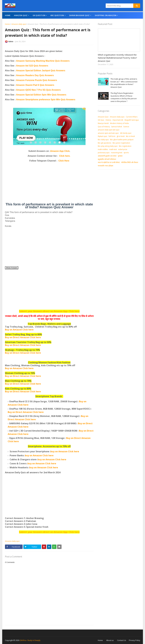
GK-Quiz (101, 120)
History (108, 120)
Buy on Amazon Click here (19, 368)
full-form (112, 136)
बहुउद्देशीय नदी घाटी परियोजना (107, 159)
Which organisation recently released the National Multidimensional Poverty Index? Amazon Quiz (117, 58)
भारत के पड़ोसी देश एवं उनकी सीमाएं (109, 162)
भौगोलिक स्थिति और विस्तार (130, 162)
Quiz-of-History (104, 127)
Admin (11, 42)
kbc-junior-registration (121, 143)
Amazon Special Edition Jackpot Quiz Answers (41, 71)
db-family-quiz (126, 133)
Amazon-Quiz (103, 117)
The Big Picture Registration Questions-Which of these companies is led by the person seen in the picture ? (124, 97)
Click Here (64, 161)
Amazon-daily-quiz (19, 24)
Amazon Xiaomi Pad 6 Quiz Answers (35, 85)
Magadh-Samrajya (132, 120)
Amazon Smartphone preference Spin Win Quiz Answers (46, 100)
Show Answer (12, 268)
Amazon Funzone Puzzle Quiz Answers (37, 80)
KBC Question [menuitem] (57, 15)
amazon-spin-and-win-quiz (108, 133)
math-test (113, 149)
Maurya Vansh (103, 123)
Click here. (65, 156)
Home (7, 24)
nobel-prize (123, 149)
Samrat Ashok (117, 127)
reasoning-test (117, 153)
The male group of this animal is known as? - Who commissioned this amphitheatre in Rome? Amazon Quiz (124, 83)
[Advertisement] (49, 183)
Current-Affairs (132, 117)
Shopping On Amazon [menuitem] (106, 15)
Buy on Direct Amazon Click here (23, 345)
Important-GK (118, 120)
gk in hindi (121, 136)
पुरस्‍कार (120, 156)
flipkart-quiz (103, 136)
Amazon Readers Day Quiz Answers (35, 75)
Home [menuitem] (8, 15)
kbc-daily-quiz (103, 140)
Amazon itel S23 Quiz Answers (32, 66)
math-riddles (103, 149)
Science (126, 127)
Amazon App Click (60, 151)
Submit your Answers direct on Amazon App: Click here (49, 311)
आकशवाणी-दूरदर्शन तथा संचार (107, 156)
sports (126, 153)
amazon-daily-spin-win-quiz (109, 130)
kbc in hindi (130, 136)
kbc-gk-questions (105, 143)
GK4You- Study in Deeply (30, 640)
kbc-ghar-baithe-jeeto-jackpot (122, 140)
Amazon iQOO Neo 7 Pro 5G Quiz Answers (38, 90)
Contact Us (122, 640)
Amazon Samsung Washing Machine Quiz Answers (43, 61)
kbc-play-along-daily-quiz (108, 146)
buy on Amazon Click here (65, 451)
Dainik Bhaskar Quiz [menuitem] (79, 15)
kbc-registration (125, 146)
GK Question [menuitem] (39, 15)
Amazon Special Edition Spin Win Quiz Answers (41, 95)
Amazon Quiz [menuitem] (21, 15)
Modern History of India (119, 123)
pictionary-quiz (104, 153)
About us (110, 640)
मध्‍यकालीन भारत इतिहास (105, 166)
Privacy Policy (135, 640)
